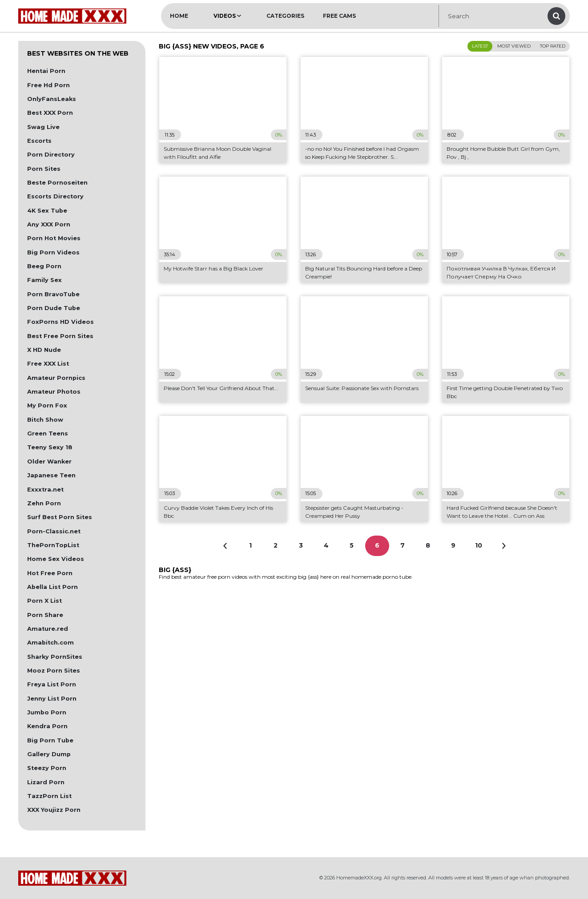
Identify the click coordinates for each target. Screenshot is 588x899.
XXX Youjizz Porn (54, 810)
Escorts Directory (55, 196)
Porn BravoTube (53, 294)
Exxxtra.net (45, 490)
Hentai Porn (46, 71)
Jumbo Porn (47, 712)
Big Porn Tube (50, 740)
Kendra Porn (47, 726)
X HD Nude (44, 350)
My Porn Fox (47, 405)
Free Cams (339, 16)
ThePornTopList (53, 545)
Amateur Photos (54, 392)
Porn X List (44, 601)
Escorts (39, 141)
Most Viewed (514, 46)
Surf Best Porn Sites (60, 517)
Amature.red (48, 629)
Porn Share (45, 615)
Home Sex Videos (56, 559)
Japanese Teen (51, 475)
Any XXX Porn (49, 224)
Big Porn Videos (53, 252)
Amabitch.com (50, 643)
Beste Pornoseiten (57, 183)
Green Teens (48, 433)
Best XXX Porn (50, 113)
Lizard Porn (46, 782)
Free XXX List (48, 364)
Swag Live (43, 127)
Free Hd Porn (48, 85)
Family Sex (44, 280)
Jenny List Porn (52, 699)
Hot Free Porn (50, 573)
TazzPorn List (49, 796)
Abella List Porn (52, 587)
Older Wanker (49, 462)
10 (479, 545)
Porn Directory (51, 155)
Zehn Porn (44, 503)
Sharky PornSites (55, 657)
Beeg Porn (44, 266)
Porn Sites (44, 169)
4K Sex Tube (47, 211)
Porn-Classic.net (54, 531)
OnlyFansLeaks (52, 99)
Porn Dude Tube (54, 308)
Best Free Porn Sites (60, 336)
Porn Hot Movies (54, 238)
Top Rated (553, 46)
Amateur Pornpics (56, 378)
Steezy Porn (47, 768)
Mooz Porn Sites (54, 671)
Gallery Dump (49, 754)
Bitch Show (45, 420)
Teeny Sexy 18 (50, 447)
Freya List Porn (52, 684)
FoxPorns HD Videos (60, 322)
